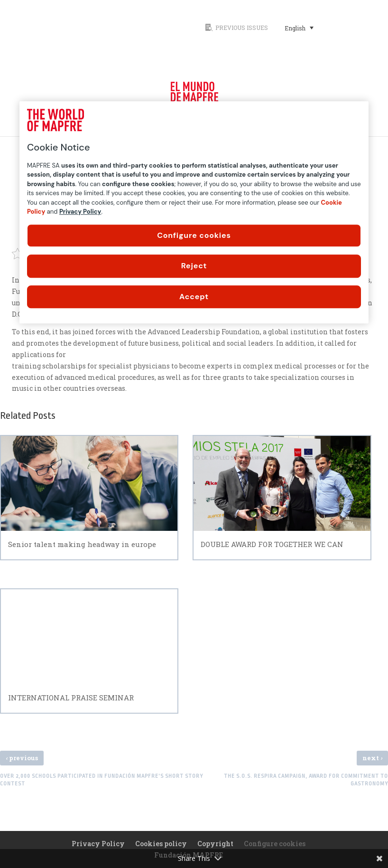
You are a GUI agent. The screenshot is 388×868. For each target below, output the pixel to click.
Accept (194, 297)
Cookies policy (161, 844)
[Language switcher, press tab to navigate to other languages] (299, 28)
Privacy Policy (98, 844)
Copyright (215, 844)
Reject (194, 266)
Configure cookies (194, 235)
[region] (194, 212)
